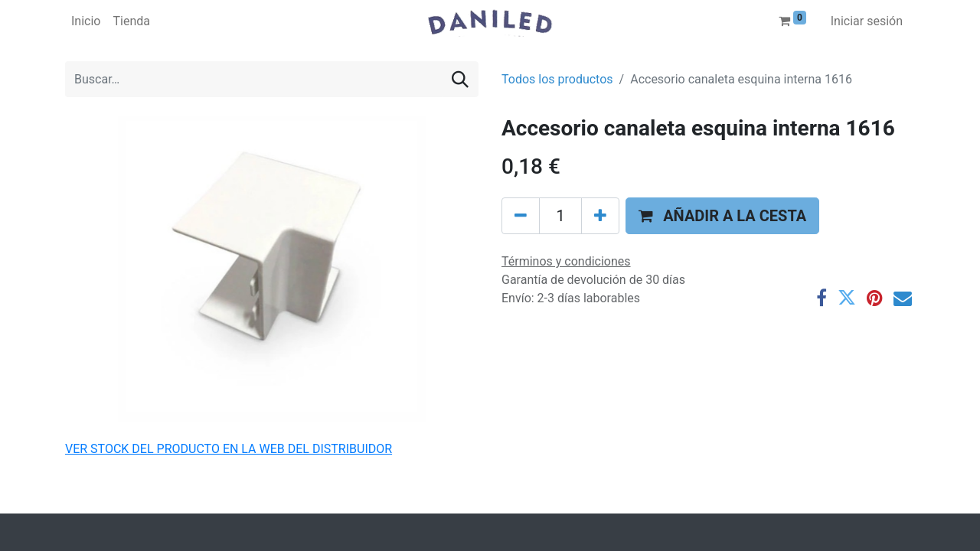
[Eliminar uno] (521, 216)
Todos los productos (557, 79)
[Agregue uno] (600, 216)
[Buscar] (460, 79)
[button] (722, 216)
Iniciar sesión (867, 21)
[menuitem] (86, 21)
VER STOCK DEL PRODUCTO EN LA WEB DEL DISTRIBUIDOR (229, 449)
